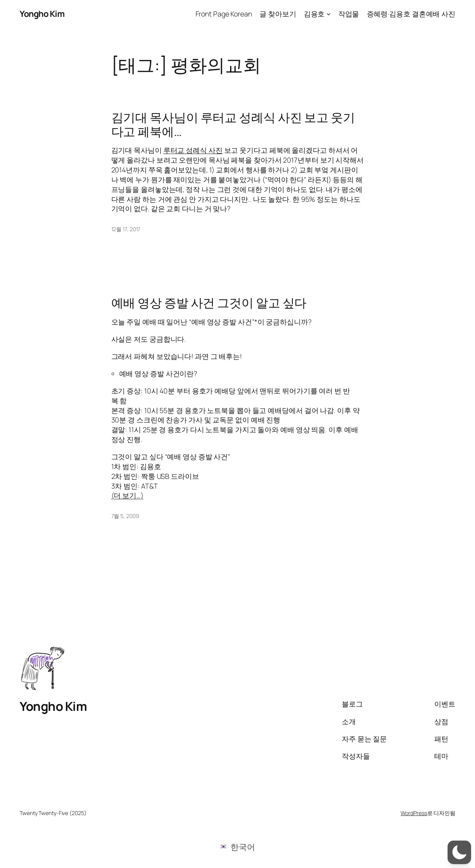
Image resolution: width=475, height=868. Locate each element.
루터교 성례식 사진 (193, 150)
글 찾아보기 (278, 14)
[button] (459, 852)
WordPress (414, 813)
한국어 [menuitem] (243, 847)
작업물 (349, 14)
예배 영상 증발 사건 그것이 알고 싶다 (209, 302)
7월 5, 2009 (125, 516)
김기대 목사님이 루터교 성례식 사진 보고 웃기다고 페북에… (233, 124)
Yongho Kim (42, 14)
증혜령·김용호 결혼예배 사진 (411, 14)
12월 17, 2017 (126, 229)
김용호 (314, 14)
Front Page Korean (224, 14)
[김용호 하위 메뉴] (329, 14)
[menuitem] (237, 846)
